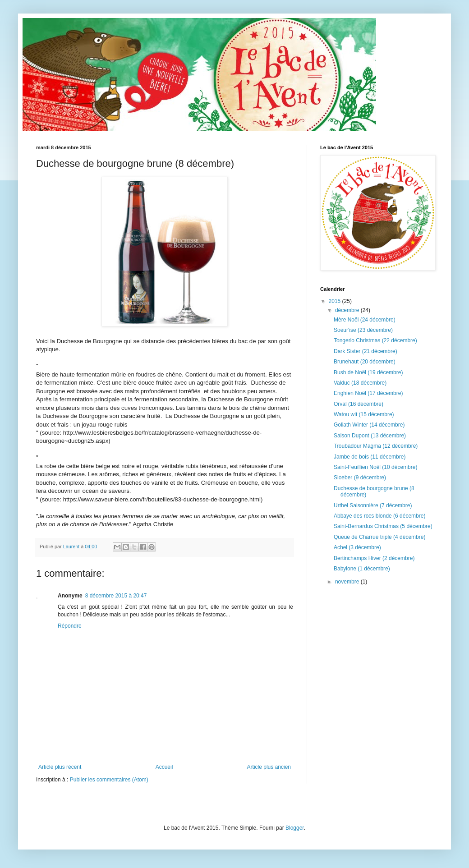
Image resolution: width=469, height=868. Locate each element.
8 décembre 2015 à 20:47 (116, 596)
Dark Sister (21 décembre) (366, 351)
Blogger (295, 828)
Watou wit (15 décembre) (364, 414)
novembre (348, 582)
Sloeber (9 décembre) (360, 478)
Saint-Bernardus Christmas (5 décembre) (383, 526)
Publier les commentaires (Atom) (109, 780)
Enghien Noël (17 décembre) (368, 393)
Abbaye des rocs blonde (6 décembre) (379, 516)
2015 (336, 301)
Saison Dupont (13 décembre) (370, 436)
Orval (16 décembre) (359, 404)
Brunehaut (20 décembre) (365, 362)
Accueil (164, 767)
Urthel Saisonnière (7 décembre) (373, 505)
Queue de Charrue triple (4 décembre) (379, 537)
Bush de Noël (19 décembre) (368, 372)
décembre (348, 310)
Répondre (70, 626)
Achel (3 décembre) (357, 547)
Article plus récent (60, 767)
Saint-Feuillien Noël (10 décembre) (375, 467)
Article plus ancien (269, 767)
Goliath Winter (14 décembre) (369, 425)
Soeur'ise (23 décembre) (363, 330)
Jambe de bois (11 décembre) (370, 457)
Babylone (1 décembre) (362, 569)
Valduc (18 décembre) (360, 383)
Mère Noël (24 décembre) (365, 320)
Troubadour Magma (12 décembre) (376, 446)
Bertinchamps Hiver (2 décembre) (374, 558)
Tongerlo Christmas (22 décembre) (375, 340)
